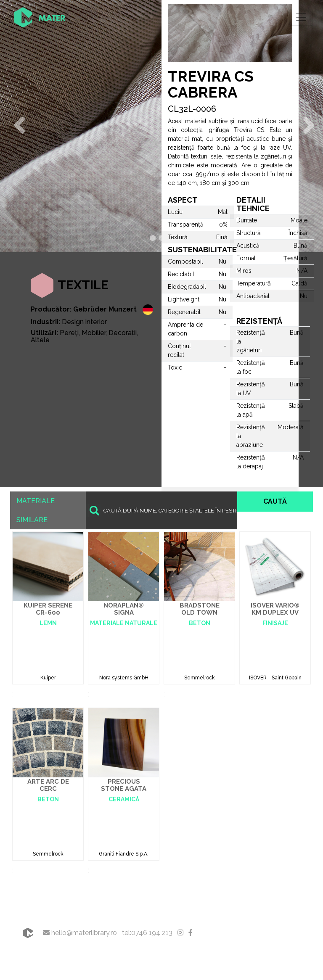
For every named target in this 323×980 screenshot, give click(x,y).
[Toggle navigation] (301, 17)
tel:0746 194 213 (147, 933)
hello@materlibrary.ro (80, 933)
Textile (83, 285)
